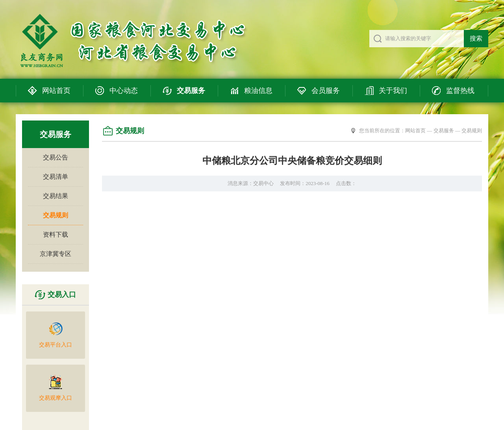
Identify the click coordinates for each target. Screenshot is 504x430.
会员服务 (326, 91)
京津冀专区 (56, 254)
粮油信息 (258, 91)
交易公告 (56, 157)
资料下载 (56, 234)
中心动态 (124, 91)
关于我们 (393, 91)
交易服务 (191, 91)
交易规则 (56, 215)
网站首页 (56, 91)
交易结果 (56, 196)
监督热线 (460, 91)
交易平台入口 (56, 335)
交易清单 (56, 177)
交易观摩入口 (56, 388)
